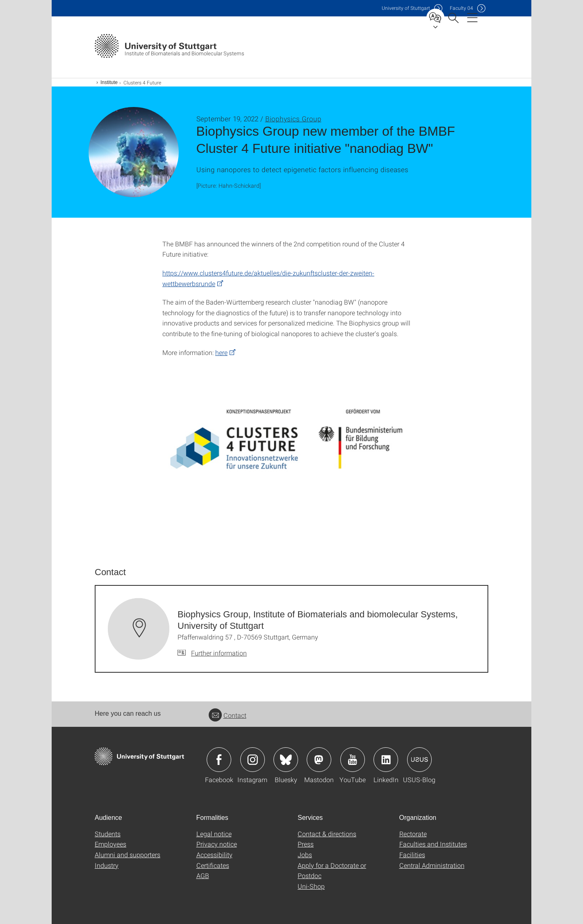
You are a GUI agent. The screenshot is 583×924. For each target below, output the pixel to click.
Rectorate (413, 834)
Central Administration (432, 865)
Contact (228, 715)
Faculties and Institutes (433, 844)
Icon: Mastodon (319, 760)
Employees (110, 844)
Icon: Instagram (253, 760)
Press (306, 844)
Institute (109, 82)
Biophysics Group (293, 119)
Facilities (412, 855)
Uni (406, 8)
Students (108, 834)
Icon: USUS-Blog (419, 760)
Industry (107, 865)
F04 (461, 8)
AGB (203, 875)
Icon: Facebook (219, 760)
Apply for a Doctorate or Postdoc (332, 871)
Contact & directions (327, 834)
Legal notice (214, 834)
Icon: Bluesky (286, 760)
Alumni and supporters (128, 855)
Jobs (305, 855)
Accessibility (214, 855)
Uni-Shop (311, 886)
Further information (219, 653)
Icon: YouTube (353, 760)
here (221, 352)
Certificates (213, 865)
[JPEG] (291, 452)
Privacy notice (217, 844)
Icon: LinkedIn (386, 760)
